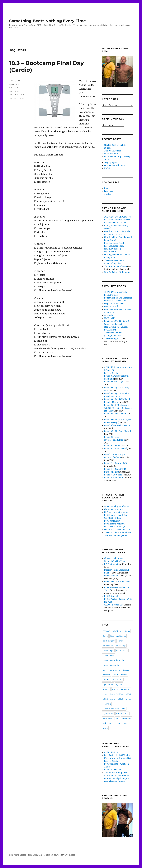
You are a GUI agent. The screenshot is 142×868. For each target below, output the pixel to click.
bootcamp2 (108, 650)
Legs (105, 694)
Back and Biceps (118, 636)
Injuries (119, 684)
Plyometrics (108, 713)
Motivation (109, 315)
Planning (107, 704)
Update (108, 168)
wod (126, 723)
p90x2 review (109, 699)
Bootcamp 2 (122, 650)
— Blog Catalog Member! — (117, 506)
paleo (129, 699)
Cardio (126, 670)
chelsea (106, 675)
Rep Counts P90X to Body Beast (118, 321)
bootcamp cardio (111, 665)
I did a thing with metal (115, 165)
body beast (108, 646)
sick (105, 723)
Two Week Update (112, 151)
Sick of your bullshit (113, 324)
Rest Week (108, 718)
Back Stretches (111, 295)
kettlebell (126, 689)
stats (23, 94)
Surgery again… (111, 162)
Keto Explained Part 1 (114, 243)
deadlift (106, 680)
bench (120, 641)
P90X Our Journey (112, 521)
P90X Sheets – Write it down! (117, 582)
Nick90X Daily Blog (113, 518)
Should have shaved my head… (118, 530)
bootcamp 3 (15, 94)
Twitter (108, 194)
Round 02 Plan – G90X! (115, 382)
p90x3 (121, 699)
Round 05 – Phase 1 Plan (115, 414)
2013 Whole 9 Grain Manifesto (118, 217)
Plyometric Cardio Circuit (114, 709)
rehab (119, 713)
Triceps (118, 723)
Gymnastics (108, 684)
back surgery (109, 641)
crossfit (124, 675)
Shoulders (127, 718)
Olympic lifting (116, 694)
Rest (127, 713)
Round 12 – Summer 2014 (116, 463)
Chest (115, 675)
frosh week (118, 680)
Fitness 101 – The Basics (115, 301)
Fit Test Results (111, 373)
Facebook (109, 191)
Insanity (106, 689)
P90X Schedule (111, 576)
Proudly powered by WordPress (60, 855)
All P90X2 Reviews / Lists (115, 292)
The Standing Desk (113, 339)
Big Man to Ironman (113, 509)
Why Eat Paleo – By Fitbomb (117, 272)
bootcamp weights (111, 670)
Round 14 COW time (113, 475)
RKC (117, 718)
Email (107, 188)
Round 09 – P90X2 (113, 446)
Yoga (105, 728)
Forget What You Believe (115, 304)
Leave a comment (17, 98)
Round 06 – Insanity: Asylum (117, 425)
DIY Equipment (111, 564)
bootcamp (14, 91)
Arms (127, 631)
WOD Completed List (114, 605)
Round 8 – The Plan (113, 770)
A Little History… (112, 752)
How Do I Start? (111, 307)
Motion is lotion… (112, 154)
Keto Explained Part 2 (114, 246)
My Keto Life (110, 252)
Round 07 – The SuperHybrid (117, 431)
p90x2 (128, 694)
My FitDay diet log (112, 249)
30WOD (107, 631)
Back (105, 636)
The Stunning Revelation (115, 266)
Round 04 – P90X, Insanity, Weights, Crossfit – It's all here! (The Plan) (118, 408)
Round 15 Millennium (114, 478)
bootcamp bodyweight (113, 660)
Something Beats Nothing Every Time (47, 21)
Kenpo (115, 689)
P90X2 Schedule (111, 596)
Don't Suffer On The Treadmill (118, 298)
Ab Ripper (118, 631)
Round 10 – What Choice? (116, 449)
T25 (111, 723)
